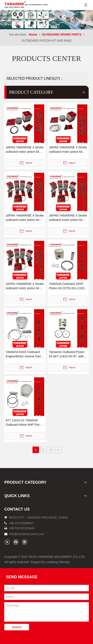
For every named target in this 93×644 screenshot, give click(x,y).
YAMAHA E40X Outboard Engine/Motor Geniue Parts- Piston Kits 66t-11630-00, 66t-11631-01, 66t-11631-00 (24, 354)
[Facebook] (16, 542)
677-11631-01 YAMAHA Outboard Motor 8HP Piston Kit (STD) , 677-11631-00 (24, 423)
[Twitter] (7, 542)
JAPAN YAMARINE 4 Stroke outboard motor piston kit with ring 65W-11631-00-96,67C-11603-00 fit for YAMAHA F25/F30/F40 (25, 150)
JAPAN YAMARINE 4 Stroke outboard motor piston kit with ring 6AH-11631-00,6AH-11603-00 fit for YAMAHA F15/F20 (25, 218)
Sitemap (64, 562)
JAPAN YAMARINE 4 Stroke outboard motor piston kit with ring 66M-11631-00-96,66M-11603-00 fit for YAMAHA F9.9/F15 (68, 218)
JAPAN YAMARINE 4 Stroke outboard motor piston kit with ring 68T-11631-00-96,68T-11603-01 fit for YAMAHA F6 (25, 286)
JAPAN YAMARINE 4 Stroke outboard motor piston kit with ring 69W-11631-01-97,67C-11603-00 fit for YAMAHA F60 (68, 150)
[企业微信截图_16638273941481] (46, 20)
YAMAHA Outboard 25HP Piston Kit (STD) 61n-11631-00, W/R (68, 286)
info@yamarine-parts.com (27, 534)
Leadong (52, 562)
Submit (17, 627)
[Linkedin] (24, 542)
